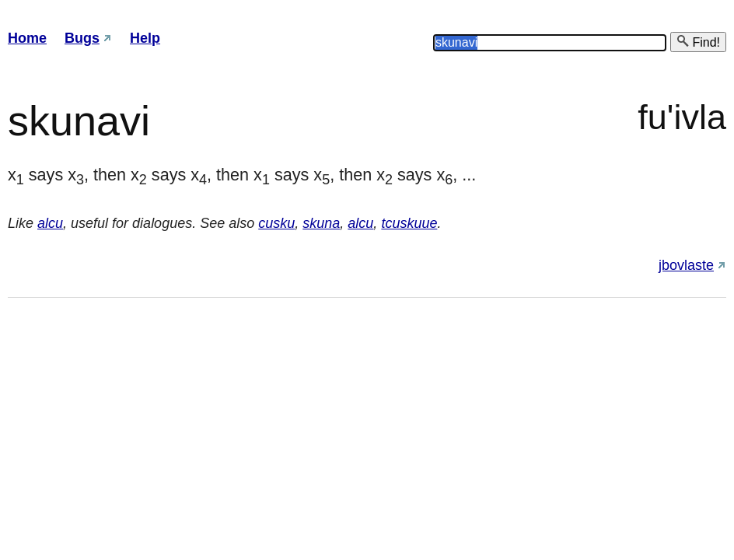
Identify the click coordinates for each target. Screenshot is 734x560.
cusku (276, 223)
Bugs (82, 38)
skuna (321, 223)
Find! (698, 42)
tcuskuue (409, 223)
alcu (50, 223)
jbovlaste (686, 265)
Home (27, 38)
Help (145, 38)
